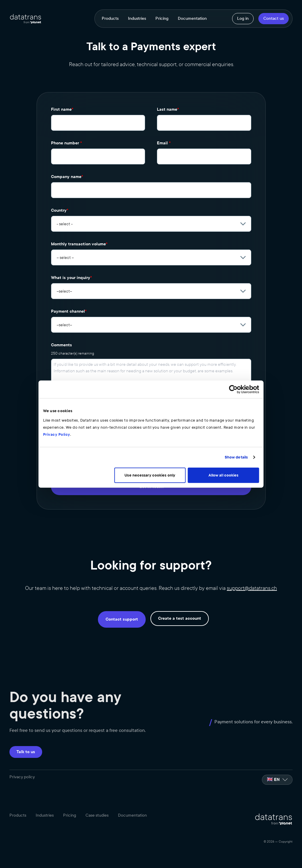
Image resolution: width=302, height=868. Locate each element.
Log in (243, 18)
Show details (256, 454)
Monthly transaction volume (79, 244)
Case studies (97, 816)
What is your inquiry (72, 278)
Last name (168, 109)
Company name (67, 177)
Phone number (67, 143)
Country (60, 210)
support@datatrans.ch (252, 588)
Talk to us (26, 752)
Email (164, 143)
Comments (61, 345)
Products (110, 19)
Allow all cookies (237, 471)
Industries (137, 19)
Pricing (162, 19)
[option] (277, 780)
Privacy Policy (207, 431)
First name (62, 109)
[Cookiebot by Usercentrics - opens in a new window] (253, 393)
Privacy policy (22, 777)
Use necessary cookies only (150, 471)
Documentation (192, 19)
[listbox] (277, 780)
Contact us (274, 18)
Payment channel (69, 311)
